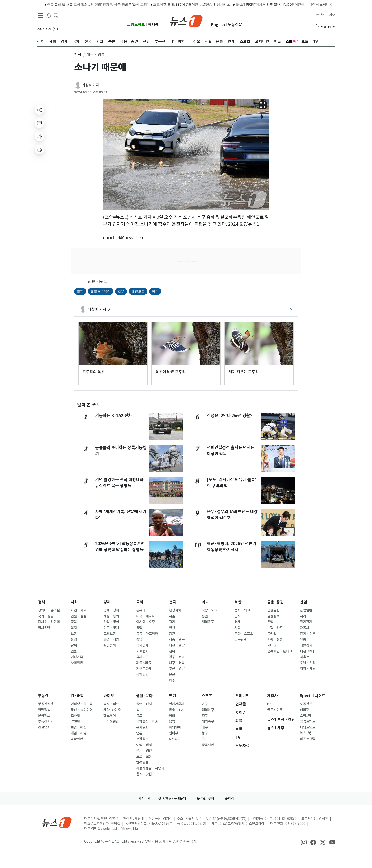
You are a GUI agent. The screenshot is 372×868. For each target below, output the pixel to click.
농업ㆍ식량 (111, 639)
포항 (80, 291)
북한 (238, 602)
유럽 (139, 628)
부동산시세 (46, 721)
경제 (107, 602)
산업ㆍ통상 (111, 622)
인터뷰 (174, 733)
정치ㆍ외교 (242, 610)
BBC (270, 704)
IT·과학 (77, 696)
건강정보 (142, 739)
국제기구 (142, 657)
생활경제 (306, 645)
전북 (172, 651)
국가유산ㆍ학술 (147, 721)
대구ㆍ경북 (177, 663)
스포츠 (207, 696)
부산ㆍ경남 (177, 669)
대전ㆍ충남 (177, 645)
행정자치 (175, 610)
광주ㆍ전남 (177, 657)
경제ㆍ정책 (111, 610)
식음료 (305, 657)
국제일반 (142, 675)
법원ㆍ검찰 (79, 616)
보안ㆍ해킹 (79, 727)
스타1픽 (305, 716)
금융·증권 (275, 602)
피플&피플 (144, 663)
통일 (205, 616)
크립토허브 (136, 25)
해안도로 (138, 291)
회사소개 (144, 798)
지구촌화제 (144, 669)
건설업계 (44, 727)
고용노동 (110, 634)
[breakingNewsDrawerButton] (49, 15)
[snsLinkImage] (304, 842)
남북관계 (241, 639)
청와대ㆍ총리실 (49, 610)
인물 (74, 651)
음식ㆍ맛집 (144, 774)
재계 (303, 616)
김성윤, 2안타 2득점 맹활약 (230, 416)
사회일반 (77, 663)
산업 (303, 602)
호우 (121, 291)
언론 (139, 733)
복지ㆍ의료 (111, 704)
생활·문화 (144, 696)
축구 (205, 716)
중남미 (141, 639)
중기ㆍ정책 (308, 634)
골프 (205, 739)
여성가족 (77, 657)
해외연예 (175, 727)
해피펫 (153, 25)
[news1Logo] (57, 823)
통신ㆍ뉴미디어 (82, 710)
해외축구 (208, 721)
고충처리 (228, 798)
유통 (303, 639)
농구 (205, 733)
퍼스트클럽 (308, 739)
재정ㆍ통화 (111, 616)
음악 (172, 721)
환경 (74, 639)
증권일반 (273, 634)
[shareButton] (39, 110)
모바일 (75, 716)
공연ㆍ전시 (144, 704)
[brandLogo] (186, 21)
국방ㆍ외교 (209, 610)
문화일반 (142, 727)
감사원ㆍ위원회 (49, 622)
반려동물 (142, 762)
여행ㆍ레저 (144, 745)
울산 (172, 675)
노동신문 (235, 25)
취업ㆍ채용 (308, 669)
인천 (172, 628)
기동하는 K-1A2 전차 (114, 416)
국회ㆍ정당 (46, 616)
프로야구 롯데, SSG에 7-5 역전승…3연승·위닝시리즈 (180, 5)
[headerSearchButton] (56, 15)
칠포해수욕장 (101, 291)
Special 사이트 (313, 696)
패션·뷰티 (307, 651)
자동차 (305, 628)
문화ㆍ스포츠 (244, 634)
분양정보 (44, 716)
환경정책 (110, 645)
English (218, 25)
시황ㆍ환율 (275, 639)
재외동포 (208, 622)
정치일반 (44, 628)
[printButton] (39, 150)
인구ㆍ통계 (111, 628)
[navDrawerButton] (41, 15)
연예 (172, 696)
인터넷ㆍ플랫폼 (82, 704)
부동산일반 (46, 704)
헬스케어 (110, 716)
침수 (155, 291)
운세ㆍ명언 (144, 751)
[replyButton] (39, 123)
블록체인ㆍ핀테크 (280, 651)
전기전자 (306, 622)
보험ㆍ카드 (275, 628)
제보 (332, 15)
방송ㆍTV (176, 710)
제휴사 (272, 696)
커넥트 (321, 15)
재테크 (272, 645)
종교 (139, 716)
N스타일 (175, 739)
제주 (172, 680)
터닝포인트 (308, 727)
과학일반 (77, 739)
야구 (205, 704)
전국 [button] (78, 55)
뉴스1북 (305, 733)
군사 (237, 616)
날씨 (74, 645)
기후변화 (142, 651)
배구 (205, 727)
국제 (140, 602)
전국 (172, 602)
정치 (42, 602)
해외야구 (208, 710)
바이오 (109, 696)
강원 (172, 634)
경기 (172, 622)
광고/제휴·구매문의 (172, 798)
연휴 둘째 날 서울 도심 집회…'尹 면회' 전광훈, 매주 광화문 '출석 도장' (86, 5)
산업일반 (306, 610)
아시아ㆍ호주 (146, 622)
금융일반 (273, 610)
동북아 (141, 610)
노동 (74, 634)
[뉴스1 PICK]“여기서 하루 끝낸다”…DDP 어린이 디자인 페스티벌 (271, 5)
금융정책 (273, 616)
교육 (74, 622)
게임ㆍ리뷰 (79, 733)
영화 (172, 716)
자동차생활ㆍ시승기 (150, 768)
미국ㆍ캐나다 (146, 616)
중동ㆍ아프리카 (147, 634)
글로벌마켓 (275, 710)
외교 (205, 602)
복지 (74, 628)
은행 (270, 622)
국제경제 (142, 645)
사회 (74, 602)
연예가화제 (177, 704)
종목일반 (208, 745)
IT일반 (75, 721)
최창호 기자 (91, 85)
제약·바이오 (112, 710)
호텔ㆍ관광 (308, 663)
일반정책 (44, 710)
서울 (172, 616)
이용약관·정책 (204, 798)
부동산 (43, 696)
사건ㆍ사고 (79, 610)
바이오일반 (111, 721)
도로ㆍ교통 (144, 757)
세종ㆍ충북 (177, 639)
